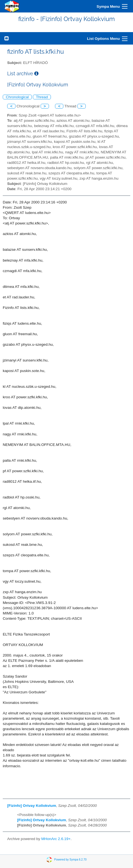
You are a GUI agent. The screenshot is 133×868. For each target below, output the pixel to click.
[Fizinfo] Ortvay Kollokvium (32, 806)
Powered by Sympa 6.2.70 (70, 860)
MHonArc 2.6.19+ (56, 839)
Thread (42, 97)
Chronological (17, 97)
